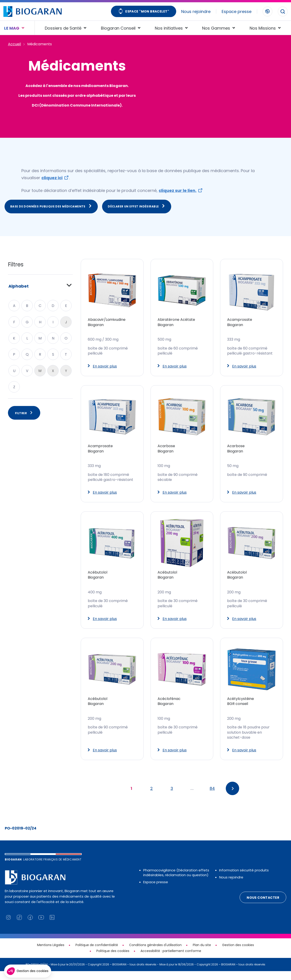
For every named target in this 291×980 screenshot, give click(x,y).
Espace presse (237, 11)
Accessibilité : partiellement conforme (171, 960)
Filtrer (24, 422)
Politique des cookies (113, 960)
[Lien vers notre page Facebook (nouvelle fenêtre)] (30, 926)
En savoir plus (102, 375)
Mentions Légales (51, 954)
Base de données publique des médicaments (51, 215)
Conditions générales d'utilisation (155, 954)
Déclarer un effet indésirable (137, 215)
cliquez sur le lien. (178, 200)
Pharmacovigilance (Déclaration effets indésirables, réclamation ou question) (176, 882)
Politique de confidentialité (97, 954)
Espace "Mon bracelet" (144, 12)
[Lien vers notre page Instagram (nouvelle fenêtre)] (8, 926)
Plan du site (202, 954)
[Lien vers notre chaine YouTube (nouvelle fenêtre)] (41, 926)
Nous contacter (263, 907)
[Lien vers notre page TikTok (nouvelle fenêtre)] (19, 926)
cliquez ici (52, 187)
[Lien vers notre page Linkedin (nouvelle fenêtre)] (52, 926)
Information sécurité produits (244, 879)
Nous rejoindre (196, 11)
